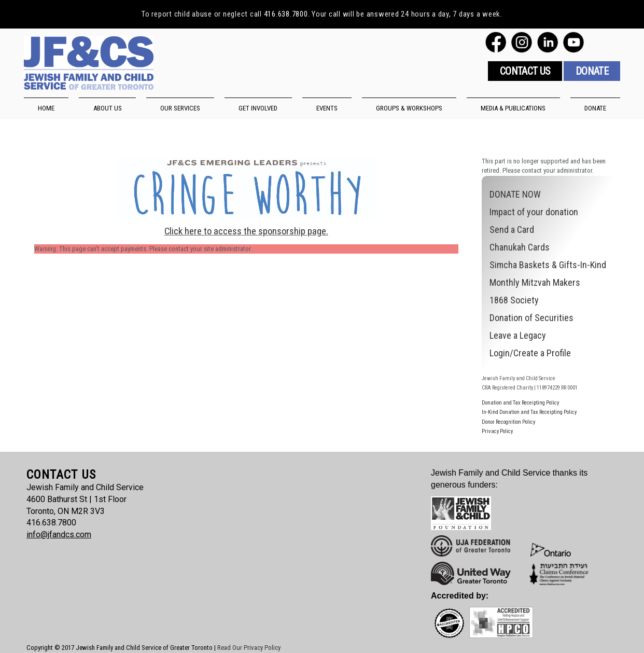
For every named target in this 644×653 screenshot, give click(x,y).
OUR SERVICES (180, 108)
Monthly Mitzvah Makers (535, 282)
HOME (46, 108)
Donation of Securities (531, 318)
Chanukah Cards (520, 247)
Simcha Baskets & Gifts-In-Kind (548, 265)
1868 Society (514, 300)
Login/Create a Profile (530, 353)
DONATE (595, 108)
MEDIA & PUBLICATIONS (513, 108)
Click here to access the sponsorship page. (246, 231)
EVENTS (327, 108)
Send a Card (512, 230)
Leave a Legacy (518, 335)
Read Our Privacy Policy (249, 648)
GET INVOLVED (258, 108)
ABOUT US (108, 108)
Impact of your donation (534, 212)
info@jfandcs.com (59, 534)
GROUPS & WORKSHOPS (409, 108)
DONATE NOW (515, 194)
